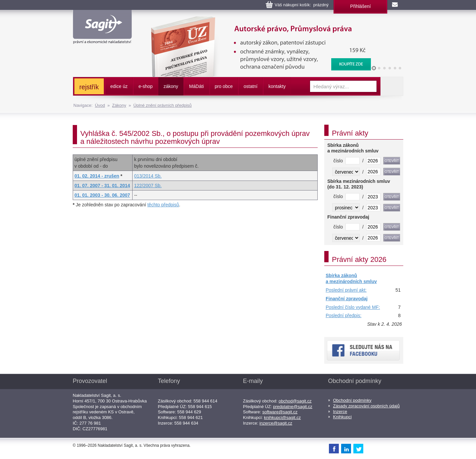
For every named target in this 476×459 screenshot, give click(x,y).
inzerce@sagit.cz (276, 423)
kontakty (277, 86)
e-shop (146, 86)
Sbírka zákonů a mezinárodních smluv (351, 278)
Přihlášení (360, 6)
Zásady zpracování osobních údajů (367, 406)
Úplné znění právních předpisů (162, 105)
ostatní (251, 86)
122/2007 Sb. (148, 186)
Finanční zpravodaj (347, 299)
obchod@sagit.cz (295, 401)
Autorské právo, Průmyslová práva (257, 20)
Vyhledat (392, 86)
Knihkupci (342, 417)
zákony (171, 86)
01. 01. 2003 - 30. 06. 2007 (102, 195)
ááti (196, 86)
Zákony (119, 105)
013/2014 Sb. (148, 176)
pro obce (224, 86)
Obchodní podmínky (352, 400)
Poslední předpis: (343, 315)
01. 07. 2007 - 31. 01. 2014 (102, 186)
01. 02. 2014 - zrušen (97, 176)
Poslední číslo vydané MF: (353, 307)
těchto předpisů (163, 205)
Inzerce (340, 412)
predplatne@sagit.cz (293, 407)
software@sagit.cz (280, 412)
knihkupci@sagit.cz (282, 417)
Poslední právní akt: (346, 290)
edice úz (119, 86)
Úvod (100, 105)
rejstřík (89, 87)
